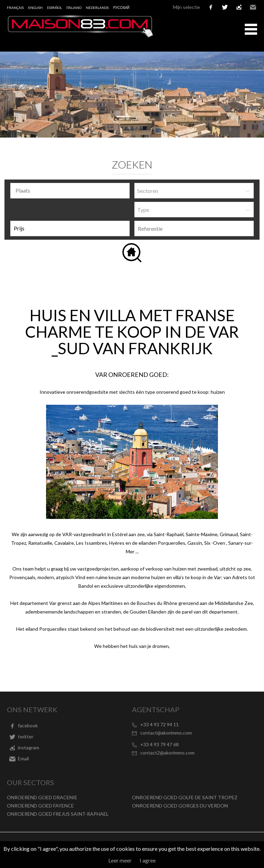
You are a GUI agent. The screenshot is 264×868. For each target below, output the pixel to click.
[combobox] (70, 191)
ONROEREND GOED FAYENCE (40, 806)
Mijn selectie (186, 7)
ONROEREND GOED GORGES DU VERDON (180, 806)
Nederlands (97, 8)
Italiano (74, 8)
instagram (239, 7)
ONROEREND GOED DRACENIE (42, 797)
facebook (211, 7)
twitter (225, 7)
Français (15, 8)
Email (253, 7)
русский (121, 8)
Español (54, 8)
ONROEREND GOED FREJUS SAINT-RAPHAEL (58, 814)
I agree (148, 860)
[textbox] (72, 191)
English (35, 8)
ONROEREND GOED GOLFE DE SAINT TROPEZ (185, 797)
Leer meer (120, 860)
